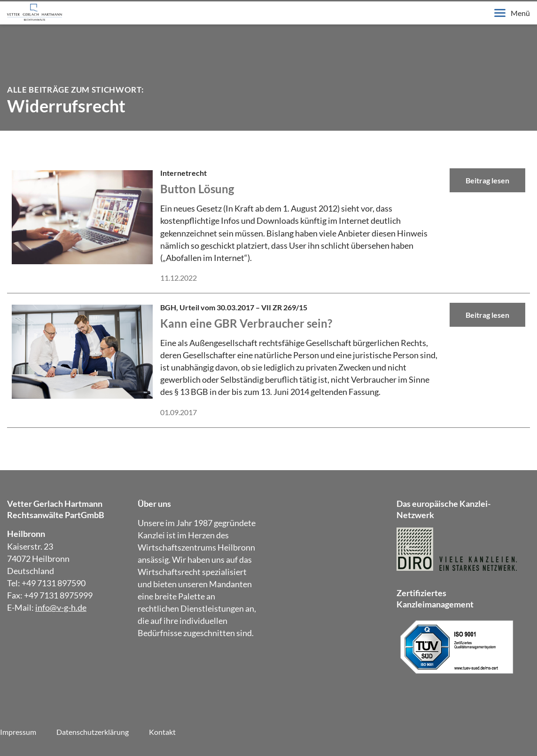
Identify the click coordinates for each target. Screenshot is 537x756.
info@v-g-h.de (61, 607)
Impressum (18, 732)
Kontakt (162, 732)
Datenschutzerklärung (93, 732)
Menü (512, 13)
